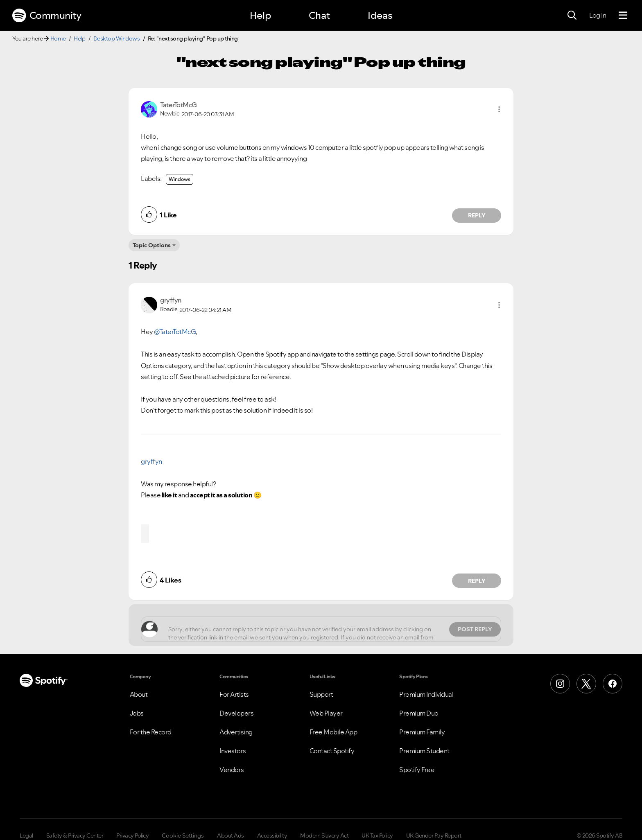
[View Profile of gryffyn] (171, 300)
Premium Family (422, 732)
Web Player (326, 713)
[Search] (572, 16)
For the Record (151, 732)
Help (260, 15)
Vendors (232, 770)
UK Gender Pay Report (434, 835)
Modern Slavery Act (324, 835)
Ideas (380, 15)
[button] (499, 109)
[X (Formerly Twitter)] (586, 684)
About (139, 694)
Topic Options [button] (152, 245)
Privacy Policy (132, 835)
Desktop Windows (117, 38)
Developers (236, 713)
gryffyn (151, 461)
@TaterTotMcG (175, 332)
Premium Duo (419, 713)
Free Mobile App (333, 732)
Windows (180, 179)
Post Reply (475, 629)
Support (321, 694)
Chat (319, 15)
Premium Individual (426, 694)
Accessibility (272, 835)
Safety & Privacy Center (75, 835)
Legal (26, 835)
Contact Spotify (332, 751)
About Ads (231, 835)
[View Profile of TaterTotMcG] (179, 105)
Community (47, 16)
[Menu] (623, 16)
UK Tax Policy (377, 835)
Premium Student (424, 751)
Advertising (236, 732)
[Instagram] (560, 684)
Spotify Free (417, 770)
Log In (598, 15)
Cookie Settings (183, 835)
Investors (233, 751)
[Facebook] (613, 684)
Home (58, 38)
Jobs (137, 713)
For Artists (234, 694)
